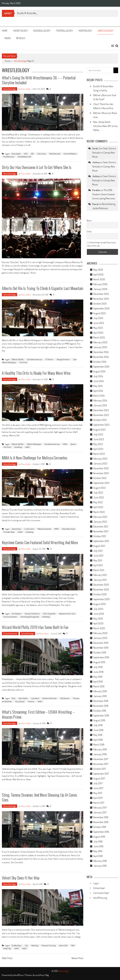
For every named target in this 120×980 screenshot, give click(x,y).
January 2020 (100, 638)
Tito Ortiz (23, 362)
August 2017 (99, 778)
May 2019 (98, 677)
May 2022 (98, 502)
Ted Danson (65, 698)
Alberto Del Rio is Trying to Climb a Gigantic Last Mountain (42, 288)
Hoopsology (85, 31)
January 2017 (100, 812)
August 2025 (99, 313)
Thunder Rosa (9, 532)
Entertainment (10, 634)
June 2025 (99, 323)
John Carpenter (49, 614)
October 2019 (100, 652)
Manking (35, 945)
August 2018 (99, 720)
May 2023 (98, 444)
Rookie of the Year (50, 698)
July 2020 (98, 609)
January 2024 (100, 405)
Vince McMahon (70, 154)
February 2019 (100, 691)
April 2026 (98, 275)
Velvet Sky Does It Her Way (21, 878)
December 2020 (101, 585)
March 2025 (99, 338)
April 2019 (98, 682)
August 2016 (99, 837)
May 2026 (98, 270)
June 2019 (98, 672)
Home (5, 31)
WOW (20, 532)
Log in (96, 883)
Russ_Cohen (26, 89)
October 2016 (100, 827)
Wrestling (18, 447)
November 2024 (101, 357)
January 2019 (100, 696)
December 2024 (101, 352)
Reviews (21, 38)
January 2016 (100, 866)
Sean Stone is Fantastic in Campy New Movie (104, 152)
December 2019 (101, 643)
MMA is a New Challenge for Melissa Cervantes (35, 458)
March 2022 (99, 512)
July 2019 (98, 667)
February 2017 (100, 808)
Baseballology (42, 31)
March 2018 (99, 745)
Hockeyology (20, 31)
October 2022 (100, 478)
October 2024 (100, 362)
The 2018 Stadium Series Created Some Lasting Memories (104, 194)
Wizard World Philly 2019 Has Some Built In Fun (35, 627)
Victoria (31, 701)
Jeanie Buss (16, 529)
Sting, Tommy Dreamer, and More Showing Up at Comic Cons (40, 797)
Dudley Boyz (16, 945)
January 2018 (100, 754)
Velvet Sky (7, 948)
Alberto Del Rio (18, 359)
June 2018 (98, 730)
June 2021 (98, 556)
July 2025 (98, 318)
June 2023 (99, 439)
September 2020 (101, 599)
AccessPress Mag (41, 975)
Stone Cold (63, 945)
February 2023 (100, 459)
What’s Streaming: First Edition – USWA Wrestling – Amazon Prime (38, 714)
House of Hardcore (32, 614)
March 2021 (99, 570)
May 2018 (98, 735)
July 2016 (98, 841)
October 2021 (100, 536)
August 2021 (99, 546)
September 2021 (101, 541)
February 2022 (100, 517)
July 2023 (98, 434)
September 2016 (101, 832)
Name (89, 220)
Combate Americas (35, 359)
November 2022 (101, 473)
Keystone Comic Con (67, 614)
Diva (13, 698)
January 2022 (100, 522)
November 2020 (101, 590)
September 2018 (101, 715)
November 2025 (101, 299)
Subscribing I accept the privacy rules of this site (101, 244)
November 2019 (101, 648)
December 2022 (101, 468)
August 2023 (99, 430)
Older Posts (7, 958)
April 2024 (98, 391)
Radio (8, 38)
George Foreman (63, 359)
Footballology (65, 31)
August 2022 (99, 488)
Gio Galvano (16, 614)
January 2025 (100, 347)
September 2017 (101, 774)
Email (89, 231)
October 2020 (100, 594)
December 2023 (101, 410)
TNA (73, 945)
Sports (73, 444)
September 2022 (101, 483)
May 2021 (98, 560)
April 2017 (98, 798)
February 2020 (100, 633)
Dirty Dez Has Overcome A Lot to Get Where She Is (37, 167)
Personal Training (49, 945)
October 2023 (100, 420)
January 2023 (100, 464)
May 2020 (98, 619)
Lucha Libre (29, 529)
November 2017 (101, 764)
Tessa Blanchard (68, 529)
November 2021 (101, 531)
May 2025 (98, 328)
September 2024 (101, 367)
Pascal (95, 204)
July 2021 (98, 551)
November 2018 (101, 706)
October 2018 (100, 711)
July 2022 (98, 493)
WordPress (19, 975)
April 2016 (98, 856)
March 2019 (99, 686)
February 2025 (100, 342)
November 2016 (101, 822)
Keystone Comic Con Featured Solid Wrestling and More (40, 542)
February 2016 (100, 861)
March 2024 (99, 396)
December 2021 (101, 527)
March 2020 (99, 628)
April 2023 (98, 449)
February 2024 (100, 401)
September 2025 (101, 308)
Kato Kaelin (23, 698)
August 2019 (99, 662)
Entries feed (99, 888)
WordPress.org (100, 898)
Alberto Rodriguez (34, 444)
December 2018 (101, 701)
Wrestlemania (9, 157)
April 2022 (98, 507)
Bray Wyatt (16, 154)
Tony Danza (20, 701)
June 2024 (98, 381)
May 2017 (98, 793)
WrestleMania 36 (24, 157)
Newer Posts (77, 958)
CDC (26, 154)
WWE (27, 447)
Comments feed (101, 893)
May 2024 (98, 386)
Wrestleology (106, 31)
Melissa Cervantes (44, 529)
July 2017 (98, 783)
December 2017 (101, 759)
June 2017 (98, 788)
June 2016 (98, 846)
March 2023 (99, 454)
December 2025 (101, 294)
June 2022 (99, 497)
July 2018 (98, 725)
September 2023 (101, 425)
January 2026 (100, 289)
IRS (32, 154)
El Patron (49, 359)
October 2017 (100, 769)
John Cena (41, 154)
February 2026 (100, 284)
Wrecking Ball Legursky (30, 617)
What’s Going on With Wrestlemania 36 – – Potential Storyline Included (39, 80)
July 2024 (98, 376)
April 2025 (98, 333)
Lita (26, 945)
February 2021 (100, 575)
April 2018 (98, 740)
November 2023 (101, 415)
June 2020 (99, 614)
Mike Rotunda (55, 154)
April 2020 (98, 623)
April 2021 (98, 565)
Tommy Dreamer (10, 617)
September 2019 (101, 657)
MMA (65, 444)
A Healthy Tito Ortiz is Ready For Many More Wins (36, 373)
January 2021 (100, 580)
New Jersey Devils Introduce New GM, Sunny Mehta (105, 126)
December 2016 (101, 817)
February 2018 (100, 749)
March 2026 (99, 279)
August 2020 (100, 604)
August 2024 (99, 371)
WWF (24, 948)
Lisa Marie (35, 698)
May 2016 (98, 851)
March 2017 (99, 803)
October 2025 (100, 304)
